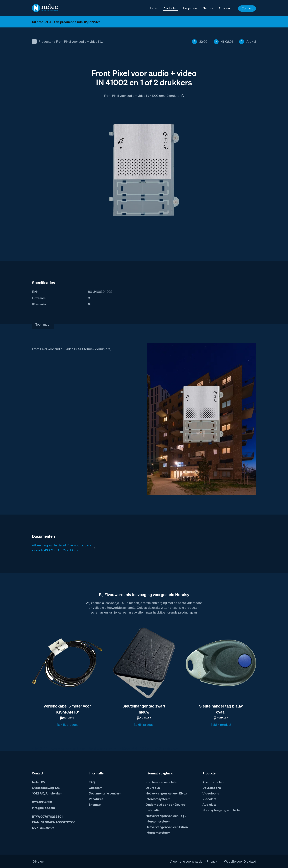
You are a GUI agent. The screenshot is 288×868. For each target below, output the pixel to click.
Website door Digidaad (240, 861)
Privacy (212, 861)
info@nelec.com (43, 808)
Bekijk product (67, 725)
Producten (46, 41)
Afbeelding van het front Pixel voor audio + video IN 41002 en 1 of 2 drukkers (62, 548)
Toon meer (43, 324)
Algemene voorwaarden (187, 861)
